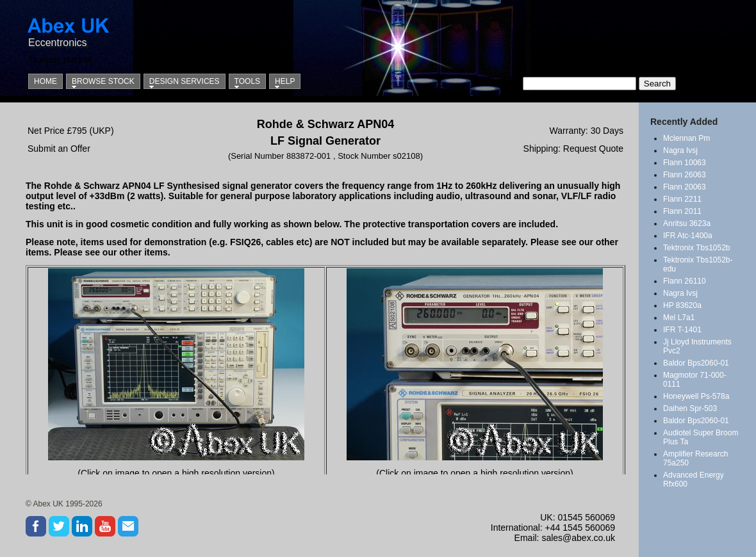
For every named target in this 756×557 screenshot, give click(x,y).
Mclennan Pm (686, 138)
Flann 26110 (685, 281)
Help (285, 81)
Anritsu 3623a (687, 223)
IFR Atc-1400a (688, 236)
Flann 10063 (685, 163)
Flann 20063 (685, 187)
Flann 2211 (682, 199)
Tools (247, 81)
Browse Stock (103, 81)
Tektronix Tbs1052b (697, 248)
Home (45, 81)
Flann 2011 (682, 211)
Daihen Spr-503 (690, 408)
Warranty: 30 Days (587, 131)
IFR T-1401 (682, 330)
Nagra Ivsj (680, 150)
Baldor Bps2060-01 (696, 363)
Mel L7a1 (679, 318)
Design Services (185, 81)
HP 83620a (682, 305)
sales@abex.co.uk (578, 538)
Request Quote (593, 149)
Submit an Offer (59, 149)
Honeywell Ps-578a (696, 396)
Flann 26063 (685, 175)
